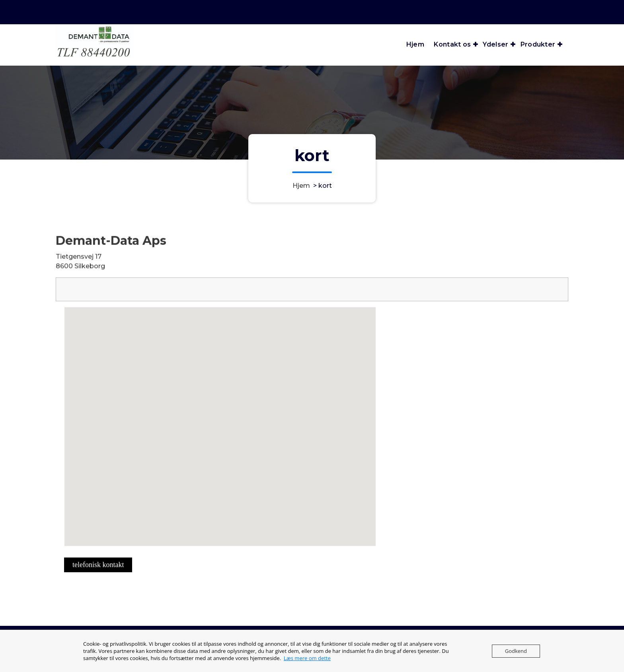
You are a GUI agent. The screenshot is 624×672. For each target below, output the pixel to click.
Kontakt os (452, 44)
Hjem (415, 44)
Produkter (538, 44)
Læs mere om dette (307, 658)
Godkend (516, 651)
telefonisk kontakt (98, 576)
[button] (236, 456)
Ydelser (495, 44)
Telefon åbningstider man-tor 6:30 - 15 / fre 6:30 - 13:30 (430, 11)
